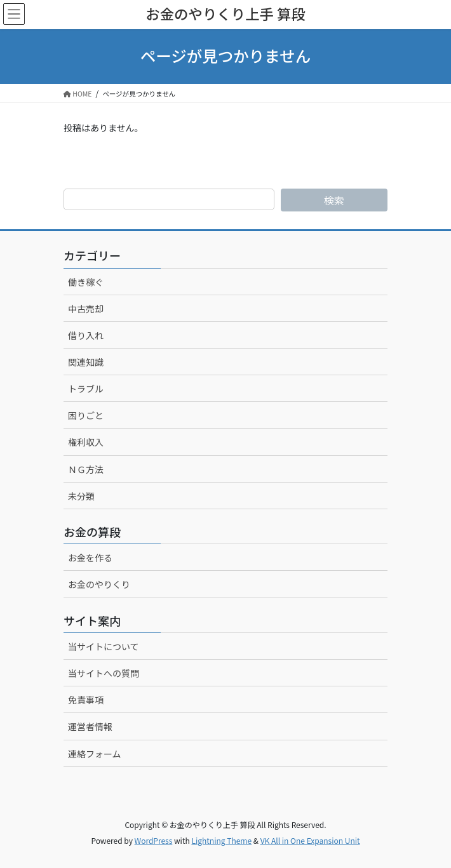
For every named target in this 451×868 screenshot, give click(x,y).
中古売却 (86, 309)
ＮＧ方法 (86, 469)
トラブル (86, 389)
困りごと (86, 415)
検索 (334, 200)
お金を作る (90, 558)
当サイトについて (104, 646)
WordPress (154, 840)
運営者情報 (90, 726)
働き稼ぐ (86, 282)
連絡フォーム (95, 754)
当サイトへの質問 (104, 673)
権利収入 (86, 442)
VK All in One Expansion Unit (310, 840)
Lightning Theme (221, 840)
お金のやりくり (99, 584)
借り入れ (86, 335)
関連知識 (86, 362)
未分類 (81, 496)
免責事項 (86, 700)
